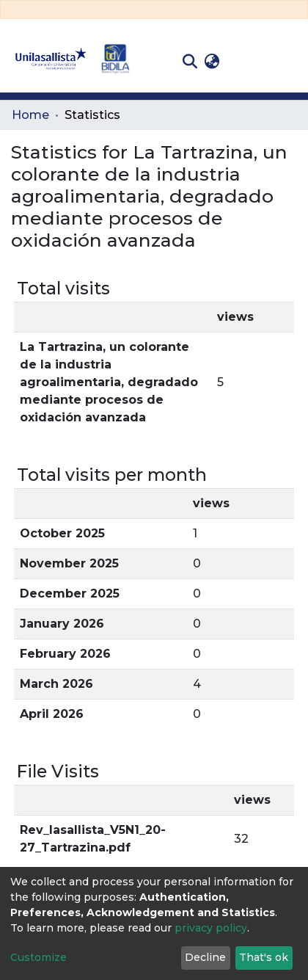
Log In (246, 61)
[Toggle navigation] (286, 62)
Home (30, 115)
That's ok (264, 957)
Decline (205, 957)
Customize (38, 957)
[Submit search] (190, 62)
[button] (212, 62)
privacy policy (211, 928)
